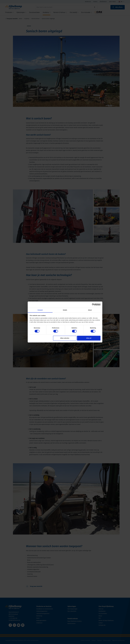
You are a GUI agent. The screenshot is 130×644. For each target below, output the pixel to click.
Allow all (89, 338)
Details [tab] (65, 310)
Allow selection (65, 338)
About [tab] (90, 310)
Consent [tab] (40, 310)
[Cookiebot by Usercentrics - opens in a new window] (93, 305)
